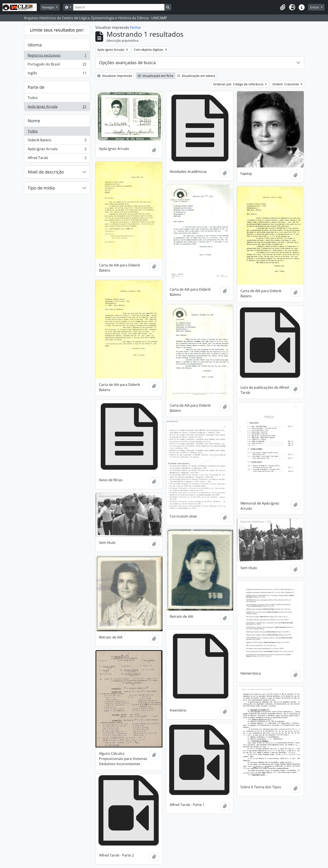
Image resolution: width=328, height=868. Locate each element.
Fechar (136, 27)
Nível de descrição (46, 172)
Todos (33, 98)
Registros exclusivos (57, 56)
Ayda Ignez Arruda (57, 107)
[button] (283, 7)
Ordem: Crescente (286, 84)
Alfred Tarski (57, 159)
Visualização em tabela (196, 76)
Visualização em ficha (156, 76)
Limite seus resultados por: (57, 30)
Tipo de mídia (41, 188)
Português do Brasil (57, 65)
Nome (34, 121)
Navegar (49, 7)
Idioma (35, 45)
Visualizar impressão (115, 76)
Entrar (315, 7)
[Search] (119, 7)
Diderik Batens (57, 141)
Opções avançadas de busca (127, 63)
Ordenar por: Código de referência (239, 84)
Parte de (36, 87)
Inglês (57, 74)
